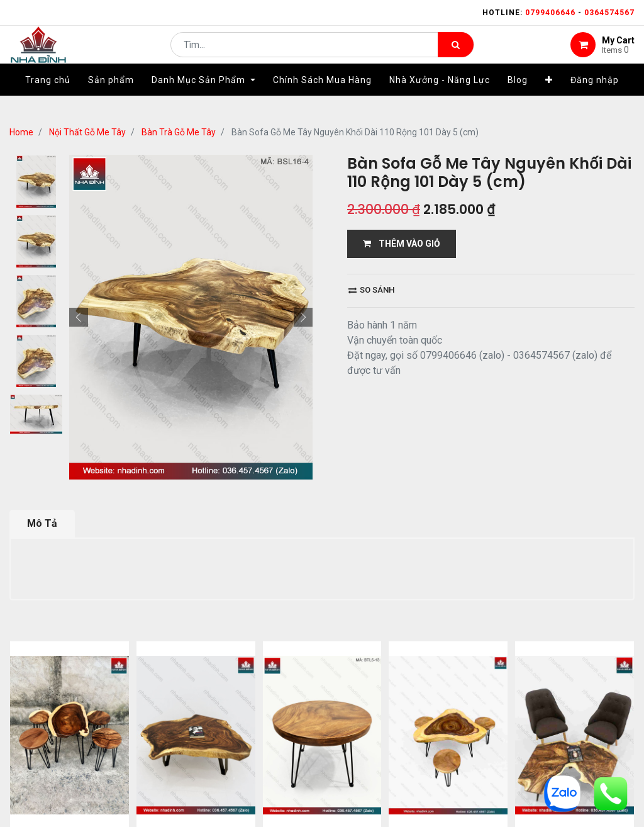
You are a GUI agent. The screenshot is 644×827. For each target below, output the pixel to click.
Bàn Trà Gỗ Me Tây (179, 132)
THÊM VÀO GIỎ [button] (402, 244)
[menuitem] (48, 99)
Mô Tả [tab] (42, 523)
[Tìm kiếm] (456, 54)
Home (21, 132)
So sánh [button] (371, 290)
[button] (549, 99)
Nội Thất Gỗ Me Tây (87, 132)
